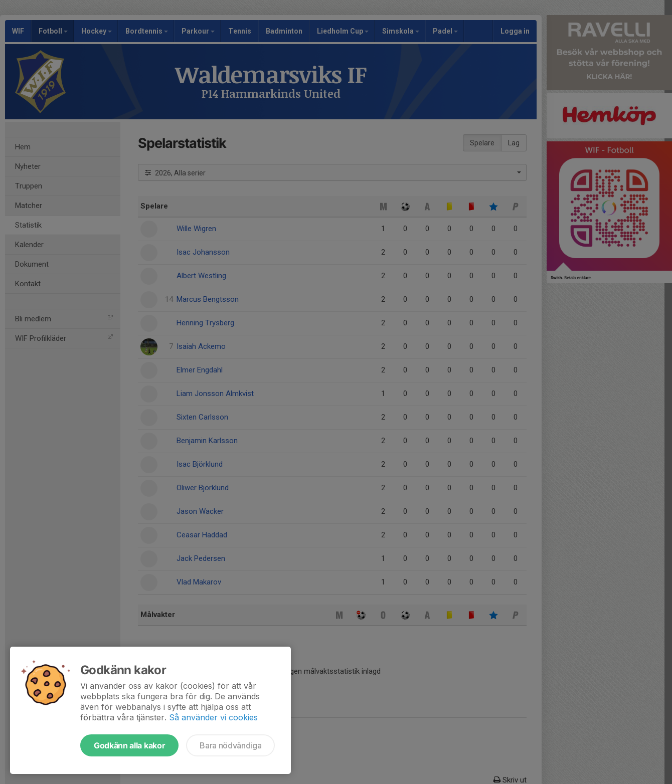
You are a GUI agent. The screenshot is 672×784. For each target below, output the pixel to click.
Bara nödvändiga (230, 745)
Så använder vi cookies (213, 717)
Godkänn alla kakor (129, 745)
